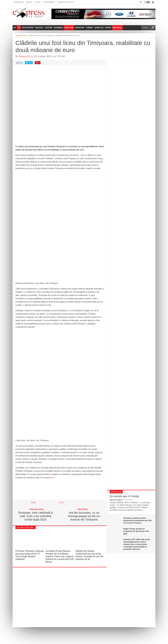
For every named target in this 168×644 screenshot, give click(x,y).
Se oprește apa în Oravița (124, 496)
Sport (108, 28)
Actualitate (28, 28)
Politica (39, 28)
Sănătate (80, 28)
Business (58, 28)
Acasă (18, 35)
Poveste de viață (65, 2)
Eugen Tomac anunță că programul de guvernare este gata (136, 531)
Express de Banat (116, 500)
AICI (52, 478)
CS (15, 28)
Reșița (29, 2)
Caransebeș (49, 2)
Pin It (61, 503)
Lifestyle (99, 28)
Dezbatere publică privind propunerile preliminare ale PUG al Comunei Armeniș (137, 520)
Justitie (49, 28)
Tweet (33, 503)
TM (19, 28)
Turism (89, 28)
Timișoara (19, 2)
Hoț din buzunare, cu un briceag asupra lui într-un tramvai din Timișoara (84, 516)
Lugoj (38, 2)
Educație (69, 28)
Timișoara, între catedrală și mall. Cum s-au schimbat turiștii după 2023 (35, 516)
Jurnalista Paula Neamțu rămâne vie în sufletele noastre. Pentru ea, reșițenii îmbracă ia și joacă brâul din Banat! (60, 556)
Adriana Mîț (25, 56)
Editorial (117, 28)
